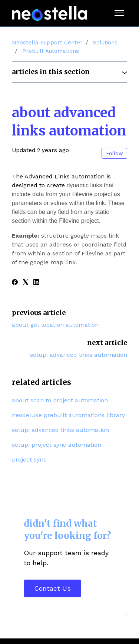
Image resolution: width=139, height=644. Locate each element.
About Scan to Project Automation (60, 400)
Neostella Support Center (47, 43)
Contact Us (52, 588)
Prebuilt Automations (51, 51)
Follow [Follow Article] (115, 153)
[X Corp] (26, 283)
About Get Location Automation (55, 325)
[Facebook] (15, 283)
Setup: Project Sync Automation (57, 445)
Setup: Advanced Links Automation (79, 355)
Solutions (105, 43)
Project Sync (29, 459)
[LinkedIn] (36, 283)
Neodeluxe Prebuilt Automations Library (68, 415)
